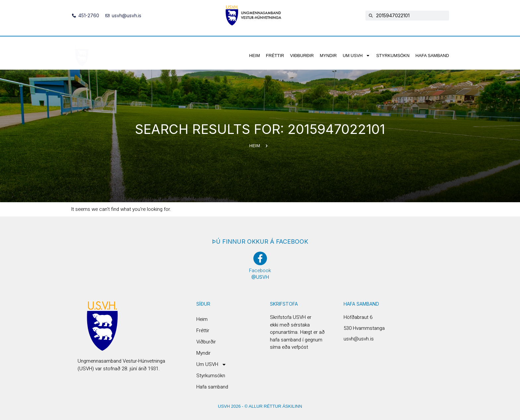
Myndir (328, 56)
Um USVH (357, 56)
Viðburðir (302, 56)
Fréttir (275, 56)
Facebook (260, 270)
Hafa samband (432, 56)
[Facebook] (260, 258)
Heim (255, 56)
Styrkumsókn (393, 56)
